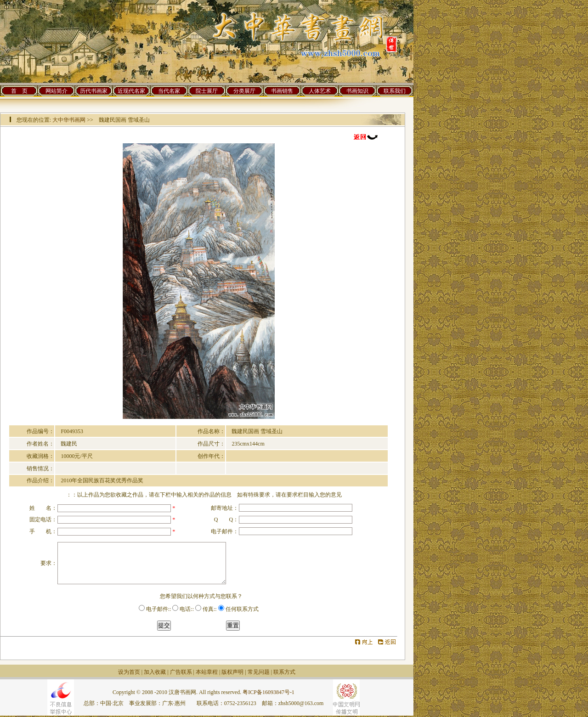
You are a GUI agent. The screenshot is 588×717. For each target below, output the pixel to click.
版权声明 (232, 672)
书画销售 (282, 91)
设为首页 (129, 672)
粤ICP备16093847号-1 (269, 692)
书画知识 (357, 91)
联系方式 (284, 672)
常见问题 (259, 672)
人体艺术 (320, 91)
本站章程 (207, 672)
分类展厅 (244, 91)
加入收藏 (155, 672)
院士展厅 (207, 91)
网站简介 (57, 91)
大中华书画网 (69, 120)
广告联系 (181, 672)
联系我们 (395, 91)
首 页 (19, 91)
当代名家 (169, 91)
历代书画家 (94, 91)
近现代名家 (131, 91)
